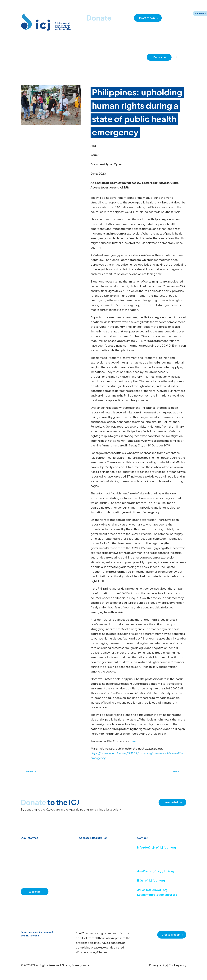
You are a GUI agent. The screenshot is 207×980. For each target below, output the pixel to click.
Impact (129, 57)
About (80, 57)
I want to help (147, 18)
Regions (118, 57)
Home (33, 57)
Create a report (171, 935)
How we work (94, 57)
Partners (141, 57)
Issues (107, 57)
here (133, 741)
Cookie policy (177, 965)
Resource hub (67, 57)
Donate (160, 57)
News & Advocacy (48, 57)
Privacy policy (158, 965)
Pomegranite (80, 965)
